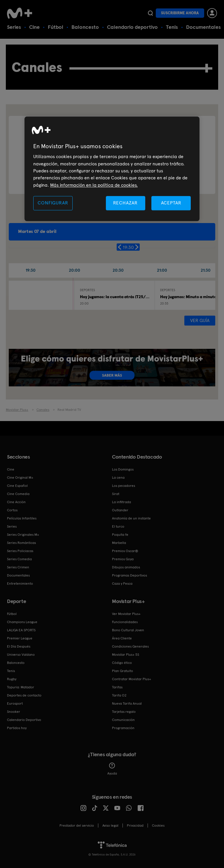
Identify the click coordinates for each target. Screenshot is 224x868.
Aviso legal (110, 825)
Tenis (172, 27)
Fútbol (56, 27)
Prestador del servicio (77, 825)
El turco (118, 526)
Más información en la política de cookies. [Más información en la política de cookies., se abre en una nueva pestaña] (94, 185)
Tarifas (117, 687)
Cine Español (17, 486)
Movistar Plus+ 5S (126, 655)
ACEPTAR (171, 203)
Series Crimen (18, 567)
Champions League (22, 622)
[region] (112, 169)
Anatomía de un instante (131, 518)
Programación (123, 728)
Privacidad (135, 825)
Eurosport (15, 703)
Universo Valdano (21, 655)
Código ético (122, 663)
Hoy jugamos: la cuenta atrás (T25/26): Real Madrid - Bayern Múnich (143, 297)
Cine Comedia (18, 494)
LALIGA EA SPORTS (21, 630)
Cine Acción (16, 502)
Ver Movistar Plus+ (126, 614)
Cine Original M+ (20, 478)
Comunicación (123, 720)
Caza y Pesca (122, 584)
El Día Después (19, 646)
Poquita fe (120, 535)
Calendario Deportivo (24, 720)
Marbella (119, 543)
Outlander (120, 510)
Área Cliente (122, 638)
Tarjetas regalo (124, 712)
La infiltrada (121, 502)
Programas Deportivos (129, 575)
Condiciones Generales (130, 646)
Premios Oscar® (125, 551)
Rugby (12, 679)
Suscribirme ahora (180, 13)
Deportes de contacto (24, 695)
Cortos (12, 510)
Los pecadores (124, 486)
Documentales (203, 27)
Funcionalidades (125, 622)
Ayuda (112, 769)
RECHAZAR (125, 203)
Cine (34, 27)
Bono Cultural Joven (128, 630)
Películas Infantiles (22, 518)
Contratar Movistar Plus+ (132, 679)
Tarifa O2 (119, 695)
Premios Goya (123, 559)
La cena (118, 478)
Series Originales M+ (23, 535)
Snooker (14, 712)
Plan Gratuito (123, 671)
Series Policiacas (20, 551)
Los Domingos (123, 469)
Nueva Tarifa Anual (127, 703)
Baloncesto (85, 27)
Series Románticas (21, 543)
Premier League (20, 638)
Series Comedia (19, 559)
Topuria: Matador (21, 687)
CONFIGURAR (53, 203)
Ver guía (200, 320)
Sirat (116, 494)
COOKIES (158, 825)
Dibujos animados (126, 567)
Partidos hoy (17, 728)
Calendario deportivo (132, 27)
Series (14, 27)
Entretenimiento (20, 584)
